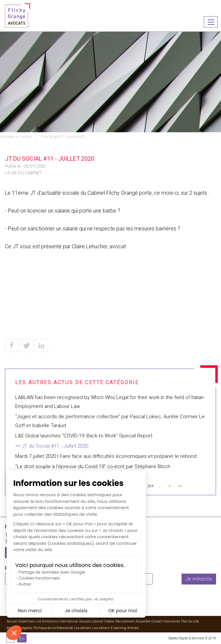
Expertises (27, 621)
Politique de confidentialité (53, 628)
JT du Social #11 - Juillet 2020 (62, 137)
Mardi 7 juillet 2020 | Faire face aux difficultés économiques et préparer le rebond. (107, 456)
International (69, 621)
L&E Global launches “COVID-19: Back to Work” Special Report (84, 436)
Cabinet (97, 621)
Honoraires (172, 621)
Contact (157, 621)
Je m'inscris (199, 579)
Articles (133, 628)
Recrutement (125, 621)
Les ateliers (83, 628)
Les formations (47, 621)
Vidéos (109, 621)
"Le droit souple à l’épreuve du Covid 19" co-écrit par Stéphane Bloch (93, 466)
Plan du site (190, 621)
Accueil (26, 137)
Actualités (143, 621)
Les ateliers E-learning (109, 628)
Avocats (85, 621)
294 (150, 486)
